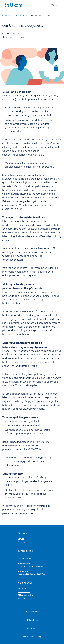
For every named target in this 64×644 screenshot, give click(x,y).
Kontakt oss (25, 551)
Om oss (23, 533)
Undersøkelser (24, 592)
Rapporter (22, 588)
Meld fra (21, 598)
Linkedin (32, 628)
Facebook (32, 620)
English (21, 539)
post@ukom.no (24, 558)
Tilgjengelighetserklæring (29, 542)
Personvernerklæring (32, 637)
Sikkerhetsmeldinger (27, 595)
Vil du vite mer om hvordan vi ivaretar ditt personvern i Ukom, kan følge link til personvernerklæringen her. (26, 510)
